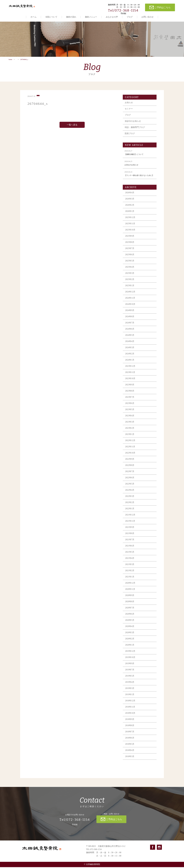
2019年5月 (130, 679)
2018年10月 (130, 717)
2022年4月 (130, 494)
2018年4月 (130, 754)
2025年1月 (130, 289)
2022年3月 (130, 500)
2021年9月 (130, 531)
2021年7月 (130, 543)
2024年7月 (130, 326)
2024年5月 (130, 339)
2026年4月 (130, 196)
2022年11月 (130, 450)
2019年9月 (130, 667)
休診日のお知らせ (133, 125)
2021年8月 (130, 537)
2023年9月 (130, 388)
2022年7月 (130, 475)
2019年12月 (130, 655)
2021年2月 (130, 574)
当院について (51, 17)
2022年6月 (130, 481)
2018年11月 (130, 710)
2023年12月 (130, 370)
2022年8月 (130, 469)
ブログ (130, 17)
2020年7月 (130, 611)
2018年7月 (130, 735)
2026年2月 (130, 209)
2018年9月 (130, 723)
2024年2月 (130, 357)
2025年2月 (130, 283)
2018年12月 (130, 704)
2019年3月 (130, 692)
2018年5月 (130, 748)
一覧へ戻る (72, 128)
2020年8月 (130, 605)
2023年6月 (130, 407)
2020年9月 (130, 599)
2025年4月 (130, 271)
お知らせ (129, 106)
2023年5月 (130, 413)
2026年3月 (130, 202)
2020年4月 (130, 630)
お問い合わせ (147, 17)
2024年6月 (130, 332)
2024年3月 (130, 351)
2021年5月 (130, 556)
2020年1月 (130, 648)
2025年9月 (130, 240)
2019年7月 (130, 673)
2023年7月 (130, 401)
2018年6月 (130, 741)
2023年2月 (130, 432)
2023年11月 (130, 376)
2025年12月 (130, 221)
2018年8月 (130, 729)
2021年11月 (130, 525)
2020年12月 (130, 587)
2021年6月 (130, 549)
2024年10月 (130, 308)
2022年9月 (130, 463)
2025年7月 (130, 252)
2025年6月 (130, 258)
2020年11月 (130, 593)
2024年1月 (130, 363)
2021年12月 (130, 518)
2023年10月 (130, 382)
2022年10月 (130, 456)
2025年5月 (130, 264)
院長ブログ (130, 137)
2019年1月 (130, 698)
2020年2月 (130, 642)
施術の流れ (71, 17)
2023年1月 (130, 438)
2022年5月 (130, 487)
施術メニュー (91, 17)
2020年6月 (130, 617)
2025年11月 (130, 227)
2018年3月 (130, 760)
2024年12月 (130, 295)
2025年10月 (130, 233)
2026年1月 (130, 215)
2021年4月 (130, 562)
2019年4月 (130, 686)
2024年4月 (130, 345)
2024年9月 (130, 314)
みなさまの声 (112, 17)
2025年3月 (130, 277)
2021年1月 (130, 580)
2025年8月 (130, 246)
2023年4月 (130, 419)
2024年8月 (130, 320)
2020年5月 (130, 624)
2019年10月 (130, 661)
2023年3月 (130, 425)
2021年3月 (130, 568)
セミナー (129, 112)
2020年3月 (130, 636)
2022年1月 (130, 512)
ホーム (33, 17)
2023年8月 (130, 394)
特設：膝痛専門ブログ (135, 131)
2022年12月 (130, 444)
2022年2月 (130, 506)
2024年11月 (130, 302)
